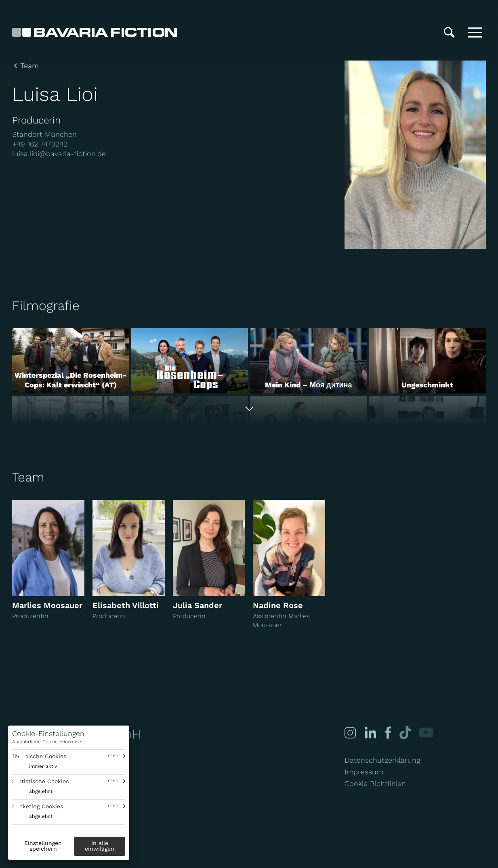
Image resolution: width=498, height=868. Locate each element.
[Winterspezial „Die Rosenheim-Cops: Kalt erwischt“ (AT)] (71, 361)
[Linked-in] (369, 733)
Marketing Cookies (38, 806)
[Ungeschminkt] (428, 361)
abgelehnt (41, 791)
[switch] (35, 767)
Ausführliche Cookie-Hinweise (47, 742)
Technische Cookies (39, 756)
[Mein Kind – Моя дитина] (309, 361)
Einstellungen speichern (43, 846)
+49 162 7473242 (40, 144)
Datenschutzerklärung (382, 760)
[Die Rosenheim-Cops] (190, 361)
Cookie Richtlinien (375, 783)
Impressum (364, 772)
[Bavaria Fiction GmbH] (95, 32)
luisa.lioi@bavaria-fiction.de (59, 154)
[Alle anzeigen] (249, 409)
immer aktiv (43, 766)
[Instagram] (350, 733)
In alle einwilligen (100, 846)
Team (29, 66)
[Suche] (449, 32)
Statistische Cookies (40, 781)
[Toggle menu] (475, 32)
